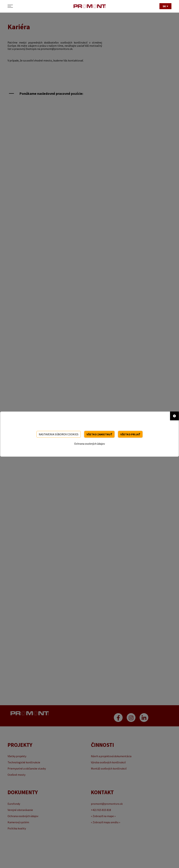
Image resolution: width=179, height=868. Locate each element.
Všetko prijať (130, 434)
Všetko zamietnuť (99, 434)
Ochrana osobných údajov (89, 444)
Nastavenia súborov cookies (59, 434)
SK (165, 6)
